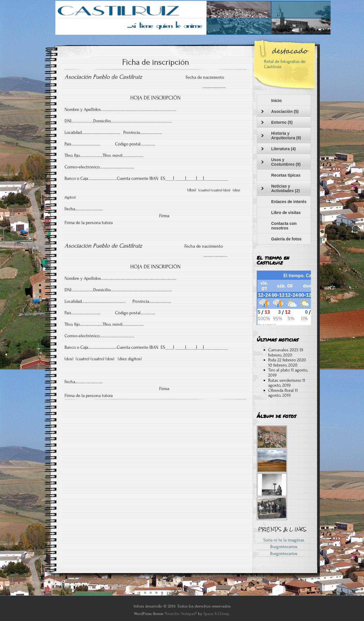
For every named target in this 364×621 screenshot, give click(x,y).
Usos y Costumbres (281, 162)
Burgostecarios (284, 547)
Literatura (279, 149)
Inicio (277, 101)
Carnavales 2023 (283, 350)
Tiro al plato (279, 370)
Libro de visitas (286, 213)
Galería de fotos (287, 239)
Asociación (280, 111)
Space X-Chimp (216, 614)
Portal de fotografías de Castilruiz (285, 64)
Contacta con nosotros (284, 226)
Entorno (277, 122)
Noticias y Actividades (281, 188)
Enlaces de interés (289, 202)
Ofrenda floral (281, 390)
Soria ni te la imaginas (284, 540)
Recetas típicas (286, 175)
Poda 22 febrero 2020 (287, 360)
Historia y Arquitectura (281, 136)
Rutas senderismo (285, 380)
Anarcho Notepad (180, 614)
